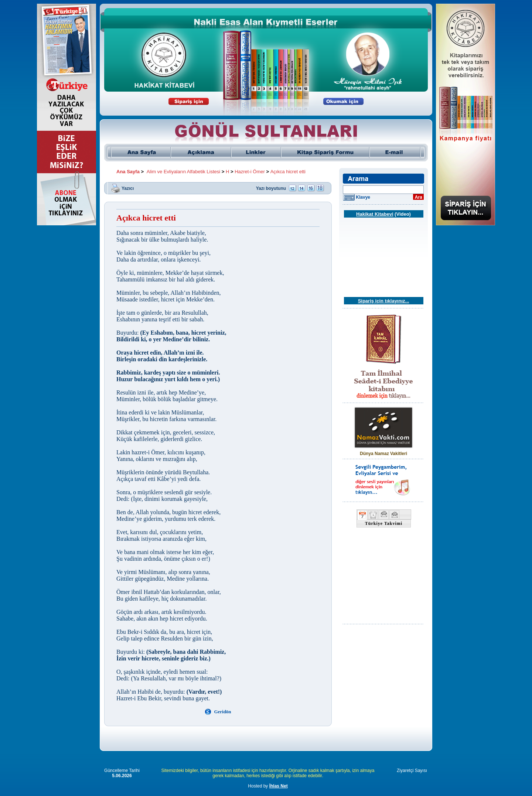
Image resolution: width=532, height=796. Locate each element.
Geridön (222, 712)
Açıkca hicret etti (288, 172)
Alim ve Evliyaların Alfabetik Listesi (183, 172)
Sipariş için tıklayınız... (384, 301)
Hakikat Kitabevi (375, 214)
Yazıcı (128, 188)
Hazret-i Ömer (250, 172)
